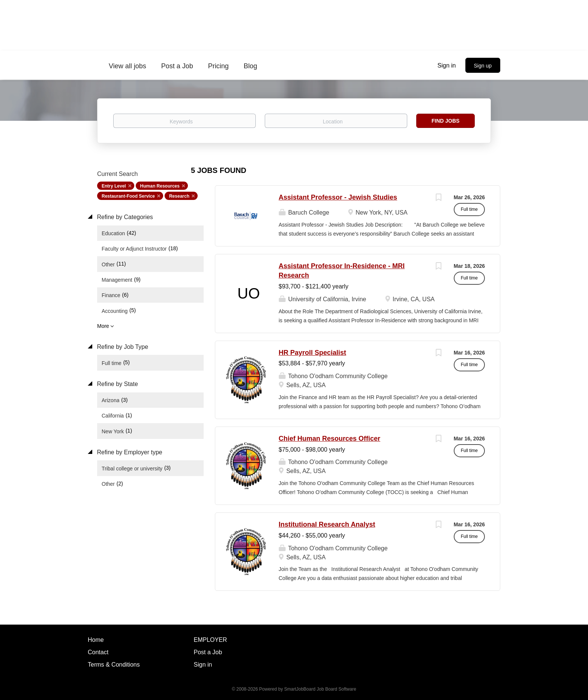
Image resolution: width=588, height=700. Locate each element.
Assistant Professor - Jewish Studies (338, 197)
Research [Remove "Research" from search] (179, 196)
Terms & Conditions (114, 665)
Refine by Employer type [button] (129, 452)
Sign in (447, 65)
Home (96, 640)
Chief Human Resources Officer (329, 439)
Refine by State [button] (117, 384)
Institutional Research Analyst (327, 524)
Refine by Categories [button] (124, 217)
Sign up (483, 66)
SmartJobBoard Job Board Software (320, 689)
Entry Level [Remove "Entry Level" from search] (114, 186)
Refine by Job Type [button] (122, 347)
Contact (98, 652)
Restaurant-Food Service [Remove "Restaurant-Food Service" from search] (128, 196)
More (103, 326)
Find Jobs (446, 121)
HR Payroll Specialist (312, 353)
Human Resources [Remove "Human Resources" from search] (160, 186)
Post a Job (208, 652)
